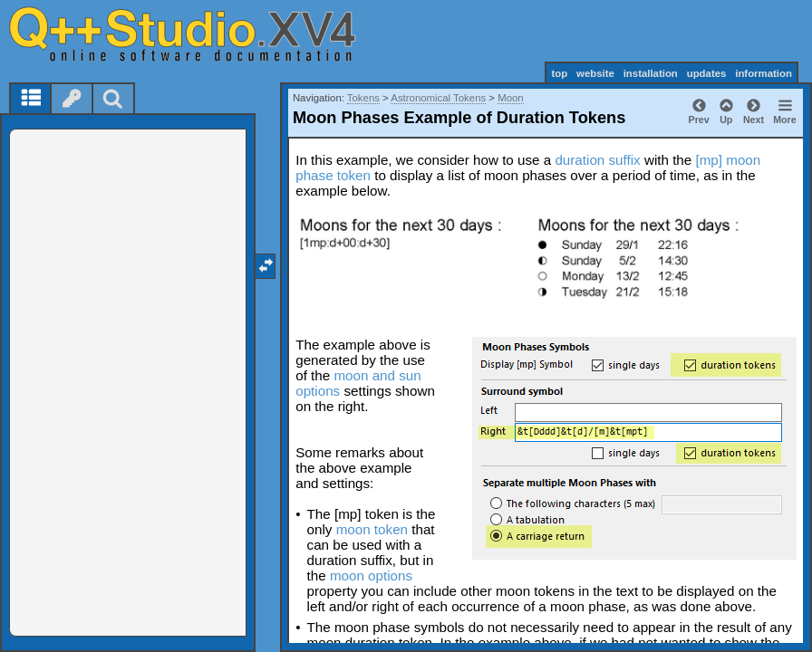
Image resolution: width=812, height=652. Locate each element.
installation (651, 73)
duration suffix (597, 160)
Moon (511, 98)
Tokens (363, 98)
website (595, 73)
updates (707, 73)
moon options (371, 575)
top (559, 73)
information (764, 73)
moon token (372, 529)
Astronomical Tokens (438, 98)
